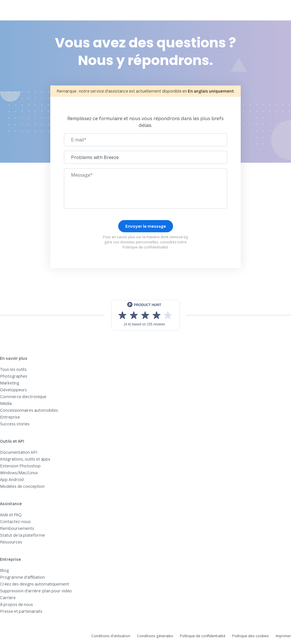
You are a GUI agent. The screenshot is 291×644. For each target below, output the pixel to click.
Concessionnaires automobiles (29, 410)
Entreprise (10, 417)
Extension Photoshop (20, 466)
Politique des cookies (251, 636)
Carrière (8, 598)
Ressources (11, 542)
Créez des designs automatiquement (35, 584)
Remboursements (17, 528)
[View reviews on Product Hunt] (145, 315)
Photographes (14, 376)
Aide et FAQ (11, 515)
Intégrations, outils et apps (25, 459)
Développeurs (13, 390)
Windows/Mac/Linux (19, 473)
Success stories (15, 424)
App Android (12, 479)
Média (6, 403)
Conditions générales (155, 636)
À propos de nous (16, 604)
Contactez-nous (15, 521)
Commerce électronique (23, 397)
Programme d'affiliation (22, 577)
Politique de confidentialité (145, 247)
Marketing (10, 383)
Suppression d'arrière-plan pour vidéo (36, 591)
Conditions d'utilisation (111, 636)
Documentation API (19, 452)
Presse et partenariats (21, 611)
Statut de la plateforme (22, 535)
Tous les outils (13, 369)
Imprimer (283, 636)
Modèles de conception (22, 486)
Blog (4, 570)
